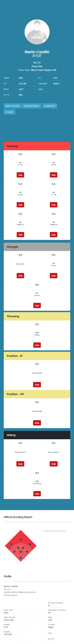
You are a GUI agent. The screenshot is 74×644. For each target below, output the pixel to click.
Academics (50, 106)
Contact (10, 112)
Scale (20, 175)
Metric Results (13, 106)
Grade (37, 385)
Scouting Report (32, 106)
